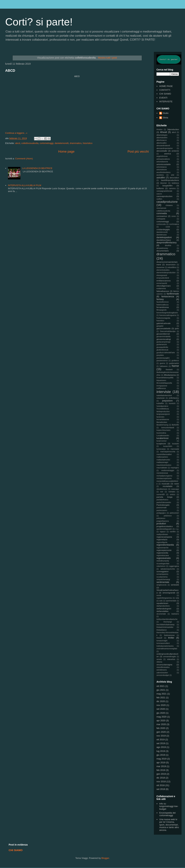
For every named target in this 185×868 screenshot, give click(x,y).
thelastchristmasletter (165, 627)
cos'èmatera (174, 224)
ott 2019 (161, 740)
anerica (168, 154)
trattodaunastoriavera (165, 646)
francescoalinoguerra (168, 315)
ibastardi (169, 370)
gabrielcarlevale (164, 323)
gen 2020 (161, 732)
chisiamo (169, 205)
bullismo (160, 188)
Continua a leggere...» (16, 133)
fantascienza (168, 296)
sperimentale (171, 601)
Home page (66, 152)
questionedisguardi (164, 529)
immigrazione (162, 386)
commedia (162, 213)
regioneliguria (162, 542)
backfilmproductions (170, 180)
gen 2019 (161, 774)
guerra (162, 363)
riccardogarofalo (163, 564)
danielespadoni (164, 237)
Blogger (105, 858)
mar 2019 (161, 766)
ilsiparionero (161, 380)
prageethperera (163, 521)
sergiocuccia (161, 585)
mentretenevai (162, 473)
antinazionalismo (163, 159)
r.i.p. (177, 529)
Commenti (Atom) (24, 159)
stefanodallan (163, 611)
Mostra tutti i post (107, 58)
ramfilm (173, 532)
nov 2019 (161, 736)
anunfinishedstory (163, 172)
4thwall (163, 132)
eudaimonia (161, 288)
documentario (163, 251)
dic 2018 (161, 778)
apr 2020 (161, 721)
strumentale (161, 614)
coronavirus (162, 216)
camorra (172, 188)
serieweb (175, 585)
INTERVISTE (166, 102)
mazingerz (175, 468)
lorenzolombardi (168, 428)
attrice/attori (174, 178)
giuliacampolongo (163, 342)
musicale (166, 484)
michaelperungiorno (164, 476)
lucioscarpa (161, 449)
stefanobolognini (164, 609)
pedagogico (161, 513)
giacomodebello (164, 328)
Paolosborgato (163, 505)
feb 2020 (161, 728)
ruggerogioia (174, 566)
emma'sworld (162, 283)
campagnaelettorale (164, 191)
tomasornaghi (162, 641)
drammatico (76, 143)
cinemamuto (161, 208)
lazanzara (160, 417)
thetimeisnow (169, 635)
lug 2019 (161, 751)
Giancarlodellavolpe (168, 331)
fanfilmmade (173, 294)
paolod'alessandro (164, 502)
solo (161, 601)
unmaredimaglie (169, 657)
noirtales (172, 492)
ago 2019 (161, 747)
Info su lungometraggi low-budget (169, 806)
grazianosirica (162, 361)
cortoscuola (161, 224)
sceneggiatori (163, 571)
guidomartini (174, 363)
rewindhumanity (163, 561)
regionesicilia (162, 553)
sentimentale (163, 582)
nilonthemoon (162, 489)
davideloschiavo (164, 240)
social (159, 595)
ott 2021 (161, 686)
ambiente (175, 151)
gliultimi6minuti (162, 350)
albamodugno (162, 135)
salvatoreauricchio (168, 569)
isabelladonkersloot (164, 395)
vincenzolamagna (164, 665)
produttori (161, 524)
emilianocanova (163, 281)
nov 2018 (161, 782)
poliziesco (168, 516)
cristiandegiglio (163, 229)
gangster (160, 326)
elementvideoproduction (166, 273)
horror (175, 366)
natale (177, 484)
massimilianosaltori (164, 454)
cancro (159, 194)
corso (174, 216)
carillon (159, 199)
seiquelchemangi (163, 580)
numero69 (161, 494)
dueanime (160, 267)
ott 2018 (161, 785)
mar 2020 (161, 724)
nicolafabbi (168, 486)
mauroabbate (162, 468)
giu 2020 (161, 713)
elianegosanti (162, 275)
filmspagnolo (161, 310)
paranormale (161, 508)
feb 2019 (161, 770)
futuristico (88, 143)
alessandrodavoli (163, 146)
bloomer (164, 183)
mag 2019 (161, 759)
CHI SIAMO (165, 94)
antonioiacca (161, 167)
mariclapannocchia (168, 452)
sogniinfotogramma (164, 598)
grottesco (175, 361)
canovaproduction (164, 196)
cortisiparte (161, 219)
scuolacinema (162, 577)
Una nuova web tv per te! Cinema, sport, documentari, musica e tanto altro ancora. (169, 825)
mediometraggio (168, 470)
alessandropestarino (165, 148)
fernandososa (163, 307)
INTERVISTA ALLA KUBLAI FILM (25, 185)
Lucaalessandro (163, 436)
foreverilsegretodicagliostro (167, 313)
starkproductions (163, 606)
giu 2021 (161, 690)
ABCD (10, 71)
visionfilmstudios (163, 667)
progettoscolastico (165, 526)
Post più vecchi (138, 152)
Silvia (165, 118)
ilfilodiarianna (170, 375)
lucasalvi (175, 444)
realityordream (162, 534)
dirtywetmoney (162, 248)
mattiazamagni (162, 462)
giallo (177, 329)
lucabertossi (162, 438)
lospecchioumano (163, 430)
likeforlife (175, 425)
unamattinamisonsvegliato (167, 649)
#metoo (159, 130)
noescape (175, 489)
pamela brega (164, 497)
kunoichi (172, 403)
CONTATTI (165, 90)
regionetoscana (163, 555)
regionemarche (162, 548)
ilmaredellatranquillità (165, 378)
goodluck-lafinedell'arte (166, 353)
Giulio (166, 113)
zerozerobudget (163, 675)
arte (173, 175)
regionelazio (162, 539)
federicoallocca (162, 305)
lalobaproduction (163, 412)
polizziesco (161, 518)
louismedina (161, 433)
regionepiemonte (164, 550)
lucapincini (161, 444)
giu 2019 (161, 755)
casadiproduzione (167, 202)
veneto (159, 659)
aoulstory (160, 175)
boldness (175, 183)
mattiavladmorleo (163, 460)
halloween (164, 366)
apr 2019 (161, 763)
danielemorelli (62, 143)
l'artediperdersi (162, 406)
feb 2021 (161, 698)
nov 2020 (161, 705)
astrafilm (161, 178)
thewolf (159, 638)
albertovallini (161, 143)
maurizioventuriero (164, 465)
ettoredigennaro (164, 286)
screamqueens (162, 574)
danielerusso (162, 235)
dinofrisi (168, 245)
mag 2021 (161, 694)
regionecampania (164, 537)
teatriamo (175, 614)
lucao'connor (162, 441)
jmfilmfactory (174, 398)
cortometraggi (46, 143)
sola (177, 598)
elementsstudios (163, 270)
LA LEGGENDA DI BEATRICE (37, 168)
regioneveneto (164, 558)
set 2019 (161, 743)
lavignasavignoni (163, 414)
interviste (164, 392)
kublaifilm (160, 403)
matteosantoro (162, 457)
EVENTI (163, 98)
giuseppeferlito (162, 347)
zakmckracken (162, 673)
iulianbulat (161, 398)
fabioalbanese (163, 291)
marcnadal (175, 449)
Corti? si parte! (39, 22)
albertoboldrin (162, 138)
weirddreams (162, 670)
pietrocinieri (174, 513)
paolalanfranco (162, 500)
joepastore (167, 401)
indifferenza (161, 388)
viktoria (159, 662)
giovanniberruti (163, 334)
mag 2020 (161, 717)
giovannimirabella (163, 337)
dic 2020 (161, 701)
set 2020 (161, 709)
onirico (173, 494)
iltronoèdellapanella (164, 383)
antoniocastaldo (164, 164)
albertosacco (162, 140)
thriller (171, 638)
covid (168, 227)
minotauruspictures (164, 478)
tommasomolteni (163, 643)
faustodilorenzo (163, 302)
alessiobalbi (162, 151)
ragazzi (163, 532)
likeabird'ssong (162, 425)
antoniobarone (162, 162)
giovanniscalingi (164, 339)
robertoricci (161, 566)
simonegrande (169, 593)
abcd (18, 143)
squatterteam (162, 603)
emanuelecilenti (163, 278)
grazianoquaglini (163, 358)
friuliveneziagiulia (163, 318)
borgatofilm (168, 186)
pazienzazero (162, 510)
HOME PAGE (166, 86)
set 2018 (161, 789)
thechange (168, 622)
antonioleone (162, 170)
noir (162, 492)
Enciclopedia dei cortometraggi (167, 814)
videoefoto (171, 659)
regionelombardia (165, 545)
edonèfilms (172, 267)
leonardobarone (163, 419)
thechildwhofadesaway (166, 625)
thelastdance (162, 630)
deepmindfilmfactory (166, 243)
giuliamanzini (162, 344)
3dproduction (173, 129)
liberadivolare (162, 422)
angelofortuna (162, 156)
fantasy (160, 299)
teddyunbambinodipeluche (167, 619)
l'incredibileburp (163, 409)
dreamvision (171, 265)
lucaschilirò (168, 446)
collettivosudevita (30, 143)
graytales (160, 355)
